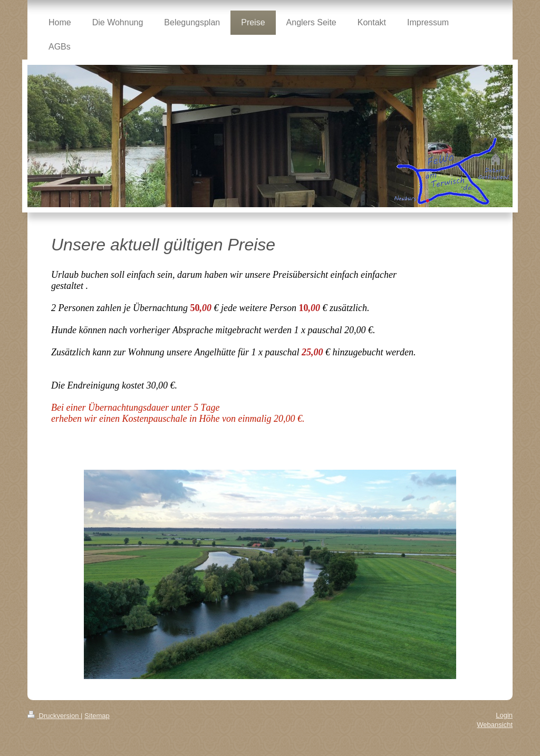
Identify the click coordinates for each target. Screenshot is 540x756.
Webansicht (495, 725)
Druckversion (54, 716)
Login (504, 715)
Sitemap (97, 716)
